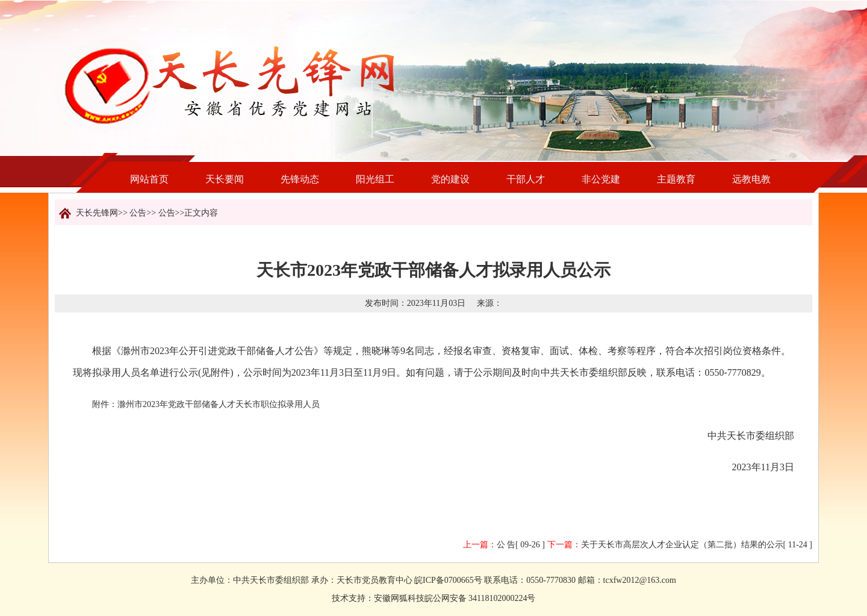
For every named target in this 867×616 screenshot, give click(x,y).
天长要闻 (225, 179)
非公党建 (601, 179)
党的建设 (450, 179)
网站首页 (149, 179)
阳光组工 (375, 179)
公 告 (506, 545)
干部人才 (526, 179)
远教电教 (751, 179)
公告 (138, 213)
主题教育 (676, 179)
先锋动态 (300, 179)
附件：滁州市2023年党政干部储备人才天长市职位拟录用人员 (206, 404)
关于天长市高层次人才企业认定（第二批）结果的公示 (682, 545)
